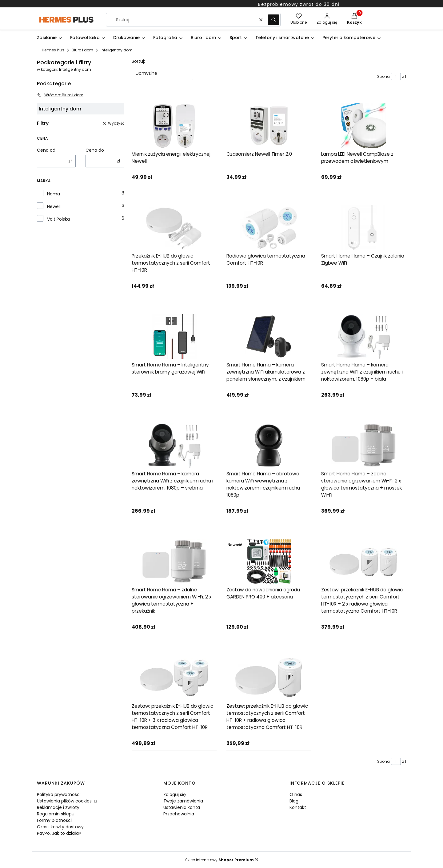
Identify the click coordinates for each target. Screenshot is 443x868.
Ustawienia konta (182, 807)
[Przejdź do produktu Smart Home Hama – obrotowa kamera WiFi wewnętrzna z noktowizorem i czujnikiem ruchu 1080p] (269, 445)
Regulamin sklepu (56, 814)
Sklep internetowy (220, 860)
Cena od (46, 150)
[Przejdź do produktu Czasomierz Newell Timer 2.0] (269, 126)
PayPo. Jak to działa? (59, 833)
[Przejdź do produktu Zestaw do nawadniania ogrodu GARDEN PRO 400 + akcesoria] (269, 561)
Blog (294, 801)
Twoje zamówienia (183, 801)
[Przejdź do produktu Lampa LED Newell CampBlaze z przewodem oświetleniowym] (364, 126)
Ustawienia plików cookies (65, 801)
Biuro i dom (82, 50)
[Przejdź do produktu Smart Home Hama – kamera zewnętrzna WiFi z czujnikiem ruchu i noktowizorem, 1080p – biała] (364, 336)
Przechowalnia (179, 814)
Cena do (95, 150)
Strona (383, 76)
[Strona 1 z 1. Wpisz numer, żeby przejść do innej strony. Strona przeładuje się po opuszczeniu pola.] (396, 76)
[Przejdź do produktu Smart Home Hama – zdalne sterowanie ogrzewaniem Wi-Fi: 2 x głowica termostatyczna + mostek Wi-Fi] (364, 445)
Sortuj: (138, 61)
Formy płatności (54, 820)
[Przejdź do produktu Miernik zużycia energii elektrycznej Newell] (174, 126)
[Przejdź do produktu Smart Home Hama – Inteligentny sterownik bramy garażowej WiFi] (174, 336)
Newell (54, 206)
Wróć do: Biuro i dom (60, 95)
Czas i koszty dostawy (60, 827)
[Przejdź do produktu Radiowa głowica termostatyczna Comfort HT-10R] (269, 228)
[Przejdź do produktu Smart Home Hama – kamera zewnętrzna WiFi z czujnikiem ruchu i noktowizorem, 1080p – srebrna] (174, 445)
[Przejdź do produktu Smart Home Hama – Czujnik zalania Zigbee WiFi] (364, 228)
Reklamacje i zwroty (58, 807)
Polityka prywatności (59, 794)
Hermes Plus (53, 50)
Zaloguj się (175, 794)
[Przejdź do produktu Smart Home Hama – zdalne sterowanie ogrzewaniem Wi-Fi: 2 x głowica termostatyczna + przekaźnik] (174, 561)
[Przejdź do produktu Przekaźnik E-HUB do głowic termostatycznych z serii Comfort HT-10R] (174, 228)
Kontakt (298, 807)
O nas (296, 794)
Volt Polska (58, 219)
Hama (54, 194)
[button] (273, 20)
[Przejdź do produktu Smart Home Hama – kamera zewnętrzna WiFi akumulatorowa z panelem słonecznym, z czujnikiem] (269, 336)
